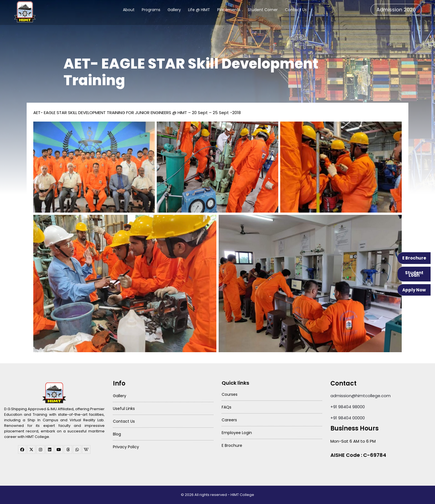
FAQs (227, 407)
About (129, 10)
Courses (230, 394)
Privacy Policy (126, 447)
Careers (229, 420)
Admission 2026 (396, 10)
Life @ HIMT (199, 10)
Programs (151, 10)
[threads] (68, 449)
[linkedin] (50, 449)
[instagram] (41, 449)
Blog (117, 434)
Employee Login (237, 433)
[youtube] (59, 449)
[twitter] (31, 449)
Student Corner (263, 10)
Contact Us (296, 10)
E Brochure (414, 258)
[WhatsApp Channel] (77, 449)
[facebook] (22, 449)
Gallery (174, 10)
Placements (229, 10)
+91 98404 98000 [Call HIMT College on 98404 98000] (348, 407)
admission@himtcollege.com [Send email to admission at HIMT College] (361, 396)
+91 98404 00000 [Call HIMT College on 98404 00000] (348, 418)
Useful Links (124, 409)
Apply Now (414, 290)
